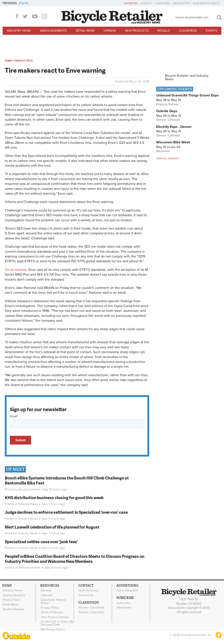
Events (211, 31)
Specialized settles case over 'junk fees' (41, 542)
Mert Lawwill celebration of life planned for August (52, 527)
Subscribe (163, 3)
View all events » (168, 158)
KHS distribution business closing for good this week (54, 497)
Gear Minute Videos (206, 3)
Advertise (131, 3)
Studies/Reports (13, 609)
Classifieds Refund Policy (53, 601)
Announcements (53, 31)
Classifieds (188, 31)
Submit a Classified (91, 612)
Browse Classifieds (91, 607)
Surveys (46, 591)
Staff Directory (88, 591)
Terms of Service (52, 612)
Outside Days (167, 111)
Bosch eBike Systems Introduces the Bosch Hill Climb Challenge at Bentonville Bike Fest (67, 480)
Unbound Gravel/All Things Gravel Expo (187, 95)
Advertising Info (127, 591)
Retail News (85, 31)
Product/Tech (23, 61)
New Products (137, 31)
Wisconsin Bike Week (173, 142)
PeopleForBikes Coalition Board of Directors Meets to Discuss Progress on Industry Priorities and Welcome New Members (75, 559)
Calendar (46, 595)
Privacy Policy (50, 607)
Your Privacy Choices (55, 616)
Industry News (19, 31)
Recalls (164, 31)
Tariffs (24, 3)
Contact (147, 3)
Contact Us (86, 595)
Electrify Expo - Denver (174, 127)
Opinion (110, 31)
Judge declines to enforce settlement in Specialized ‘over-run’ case (66, 512)
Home (8, 61)
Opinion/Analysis (14, 595)
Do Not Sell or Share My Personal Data (57, 622)
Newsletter (181, 3)
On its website (16, 270)
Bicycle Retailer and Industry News (187, 77)
